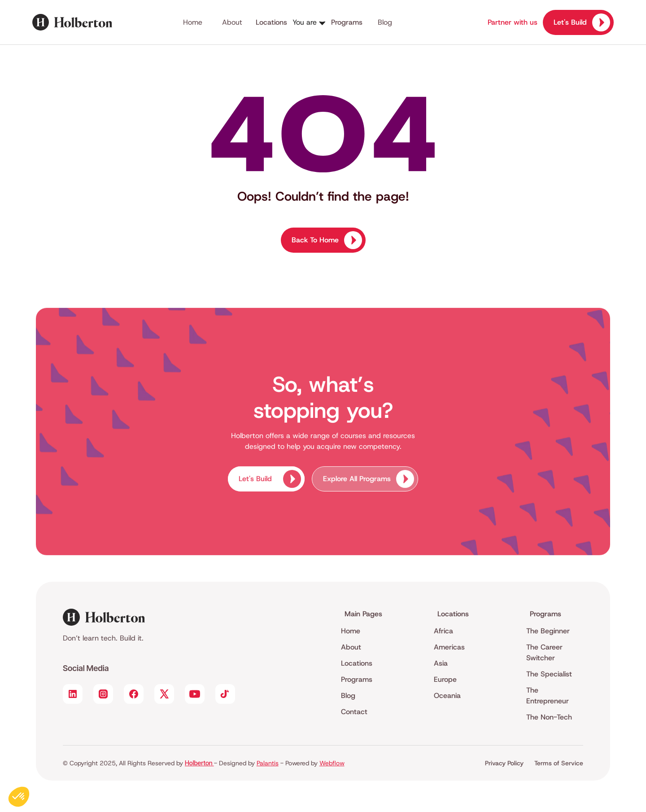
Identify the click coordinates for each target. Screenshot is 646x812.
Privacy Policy (504, 763)
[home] (85, 22)
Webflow (332, 763)
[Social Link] (73, 694)
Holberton (199, 763)
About (232, 22)
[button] (327, 22)
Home (193, 22)
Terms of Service (559, 763)
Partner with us (513, 22)
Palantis (268, 763)
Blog (385, 22)
